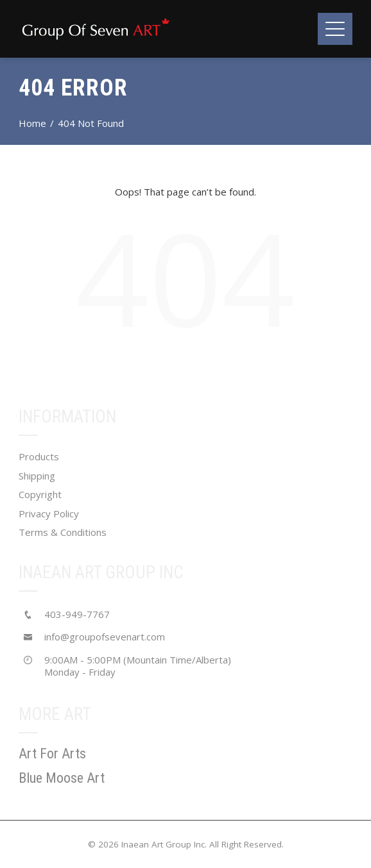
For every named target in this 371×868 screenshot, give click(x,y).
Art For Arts (52, 754)
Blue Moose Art (62, 778)
